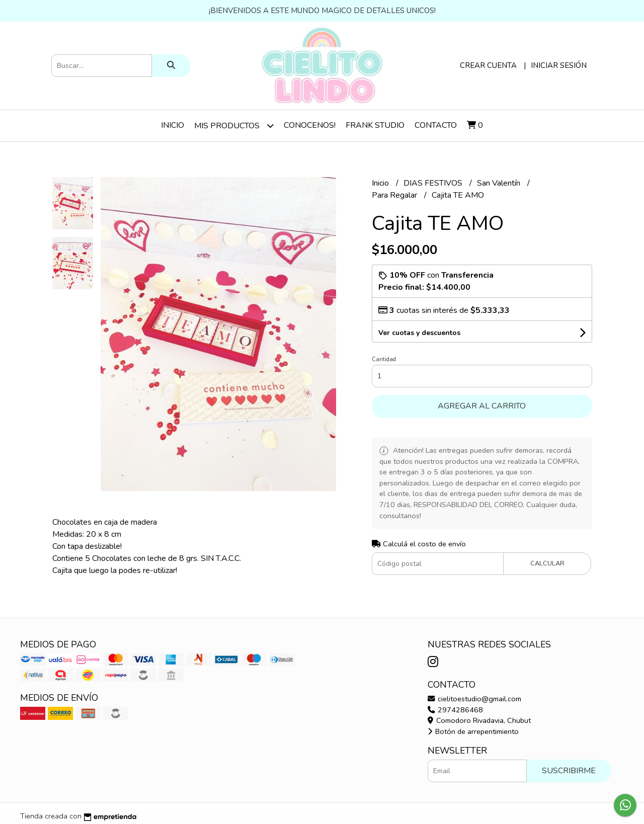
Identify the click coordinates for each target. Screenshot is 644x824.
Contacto (436, 125)
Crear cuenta (488, 65)
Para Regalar (395, 195)
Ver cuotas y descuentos (419, 333)
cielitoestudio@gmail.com (474, 699)
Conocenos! (310, 125)
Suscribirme (569, 771)
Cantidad (384, 359)
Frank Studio (375, 125)
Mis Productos (234, 126)
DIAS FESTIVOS (434, 183)
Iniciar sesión (559, 65)
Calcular (547, 563)
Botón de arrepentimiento (473, 731)
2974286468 (455, 710)
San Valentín (500, 183)
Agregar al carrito (482, 406)
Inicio (173, 125)
